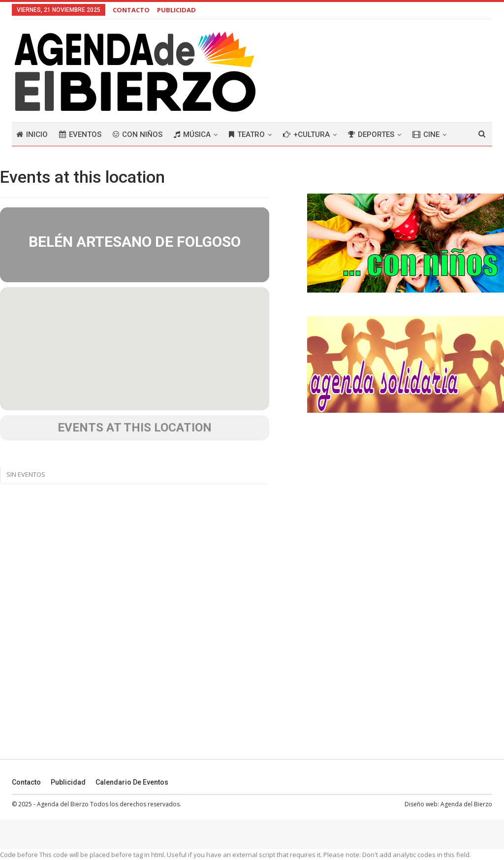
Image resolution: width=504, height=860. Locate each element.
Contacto (26, 782)
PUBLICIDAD (176, 10)
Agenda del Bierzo (466, 804)
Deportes (371, 134)
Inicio (32, 134)
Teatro (247, 134)
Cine (426, 134)
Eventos (80, 134)
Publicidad (68, 782)
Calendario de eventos (132, 782)
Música (192, 134)
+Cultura (306, 134)
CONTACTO (131, 10)
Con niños (138, 134)
